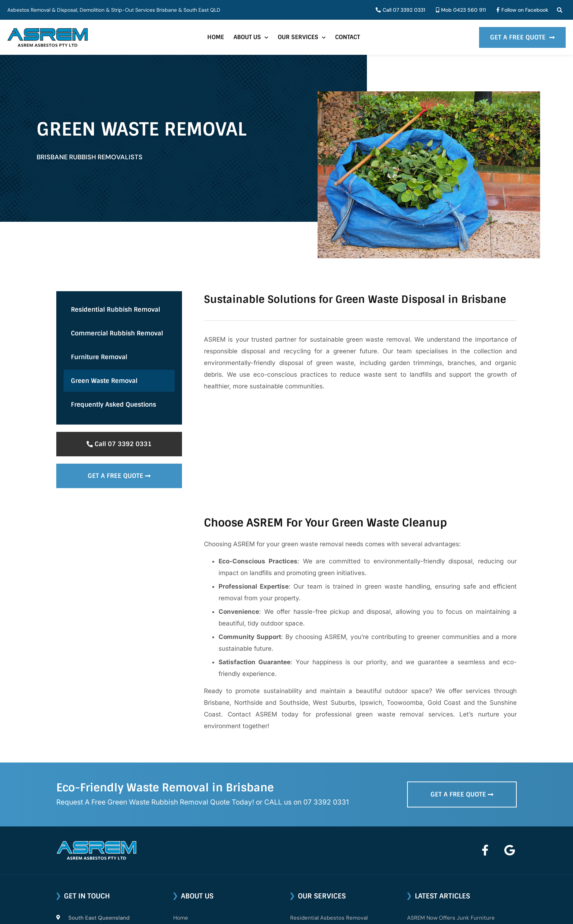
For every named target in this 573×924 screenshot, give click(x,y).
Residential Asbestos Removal (329, 816)
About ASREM (191, 833)
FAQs (180, 849)
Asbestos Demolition (317, 866)
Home (216, 37)
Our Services (302, 37)
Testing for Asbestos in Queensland (453, 843)
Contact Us (188, 866)
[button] (560, 10)
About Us (251, 37)
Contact (348, 37)
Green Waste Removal (104, 381)
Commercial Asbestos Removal (330, 833)
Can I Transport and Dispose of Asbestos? (461, 886)
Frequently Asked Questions (113, 404)
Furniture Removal (99, 357)
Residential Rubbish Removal (115, 309)
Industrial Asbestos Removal (327, 849)
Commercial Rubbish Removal (117, 333)
